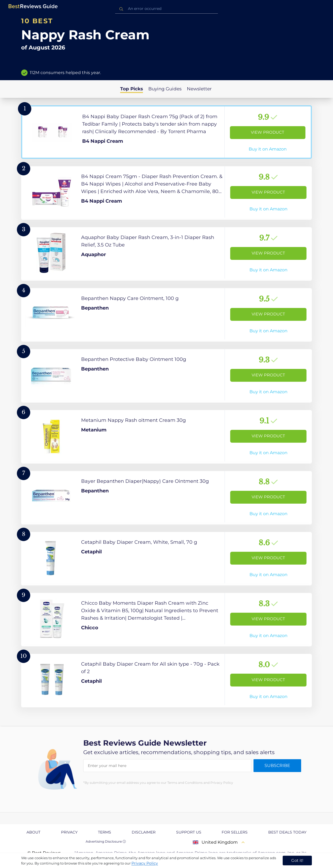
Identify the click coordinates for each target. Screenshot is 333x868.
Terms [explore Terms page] (105, 832)
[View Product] (166, 132)
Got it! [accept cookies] (297, 860)
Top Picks (132, 89)
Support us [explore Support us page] (189, 832)
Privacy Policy (145, 863)
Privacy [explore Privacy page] (69, 832)
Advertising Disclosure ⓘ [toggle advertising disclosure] (106, 841)
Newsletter (199, 89)
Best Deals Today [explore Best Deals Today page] (287, 832)
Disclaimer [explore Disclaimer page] (144, 832)
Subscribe (277, 765)
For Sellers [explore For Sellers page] (235, 832)
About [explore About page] (33, 832)
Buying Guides (165, 89)
